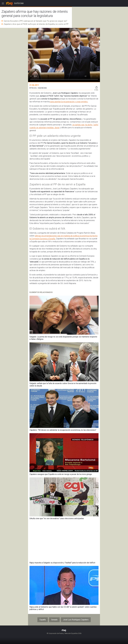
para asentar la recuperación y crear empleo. (69, 102)
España (43, 620)
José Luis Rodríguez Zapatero (76, 620)
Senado (54, 620)
